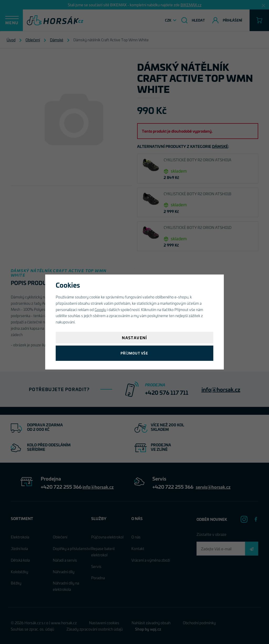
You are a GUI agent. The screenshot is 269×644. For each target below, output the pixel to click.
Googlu (100, 309)
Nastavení (134, 338)
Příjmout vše (134, 353)
